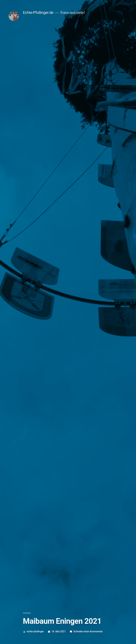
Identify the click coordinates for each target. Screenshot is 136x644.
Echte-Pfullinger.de (38, 13)
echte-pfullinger (35, 631)
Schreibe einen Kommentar (88, 631)
